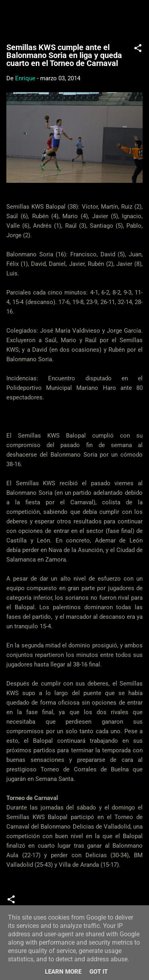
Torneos (106, 902)
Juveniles (73, 902)
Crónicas (38, 902)
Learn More (63, 972)
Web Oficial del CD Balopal (74, 18)
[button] (138, 49)
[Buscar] (138, 16)
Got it (99, 972)
